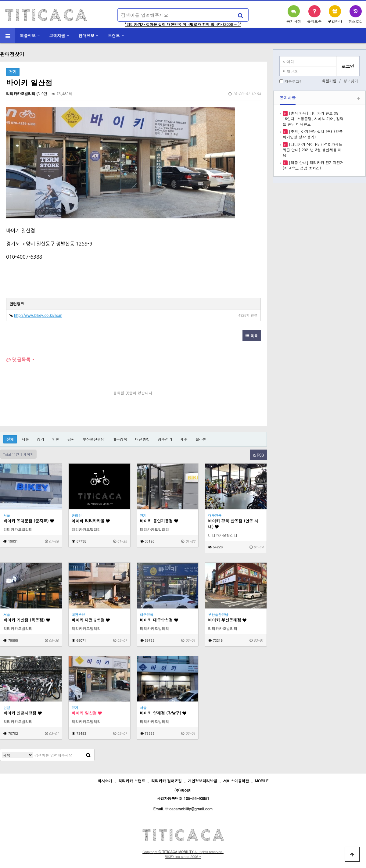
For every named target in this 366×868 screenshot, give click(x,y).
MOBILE (262, 781)
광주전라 (165, 439)
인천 (56, 439)
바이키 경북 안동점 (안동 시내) (233, 524)
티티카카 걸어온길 (167, 781)
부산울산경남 (94, 439)
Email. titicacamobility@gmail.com (183, 809)
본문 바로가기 (0, 0)
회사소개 (105, 781)
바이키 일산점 (87, 713)
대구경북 (120, 439)
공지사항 (288, 98)
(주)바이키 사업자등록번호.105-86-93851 (183, 794)
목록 (252, 336)
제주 (184, 439)
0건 (42, 93)
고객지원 (57, 36)
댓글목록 (18, 359)
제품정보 (28, 36)
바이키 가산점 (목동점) (27, 620)
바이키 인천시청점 (23, 713)
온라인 (201, 439)
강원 (71, 439)
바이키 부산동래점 (227, 620)
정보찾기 (351, 81)
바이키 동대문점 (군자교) (29, 521)
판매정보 (87, 36)
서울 (25, 439)
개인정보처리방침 (203, 781)
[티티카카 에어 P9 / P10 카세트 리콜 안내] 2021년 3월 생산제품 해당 (312, 150)
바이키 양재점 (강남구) (163, 713)
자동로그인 (294, 81)
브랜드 (114, 36)
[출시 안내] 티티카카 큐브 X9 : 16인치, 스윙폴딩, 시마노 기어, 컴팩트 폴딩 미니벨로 (313, 118)
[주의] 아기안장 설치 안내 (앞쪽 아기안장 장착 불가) (313, 134)
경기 (41, 439)
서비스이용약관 (236, 781)
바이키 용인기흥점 (159, 521)
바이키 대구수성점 (159, 620)
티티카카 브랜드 (132, 781)
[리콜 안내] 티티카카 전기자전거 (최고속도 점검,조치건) (313, 165)
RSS (258, 455)
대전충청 (142, 439)
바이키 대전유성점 (91, 620)
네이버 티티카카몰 (91, 521)
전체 (10, 439)
